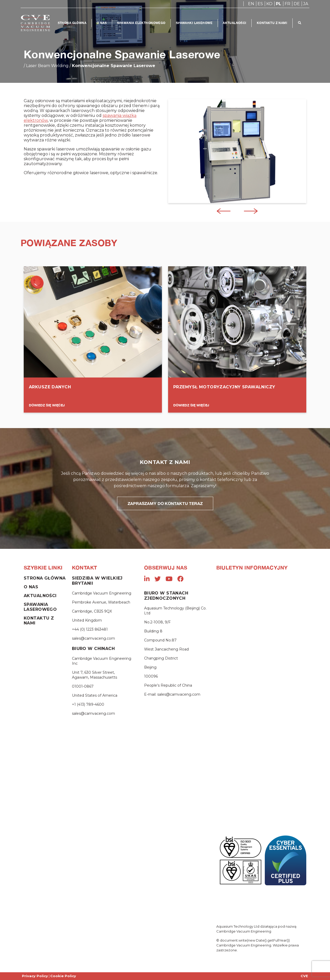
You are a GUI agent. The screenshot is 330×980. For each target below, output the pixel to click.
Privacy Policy (35, 976)
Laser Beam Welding (47, 66)
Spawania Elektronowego (142, 23)
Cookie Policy (63, 976)
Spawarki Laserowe (194, 23)
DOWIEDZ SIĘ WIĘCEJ (47, 405)
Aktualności (235, 23)
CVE (304, 976)
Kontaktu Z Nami (273, 23)
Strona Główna (72, 23)
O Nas (102, 23)
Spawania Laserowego (40, 607)
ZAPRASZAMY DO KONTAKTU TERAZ (165, 503)
